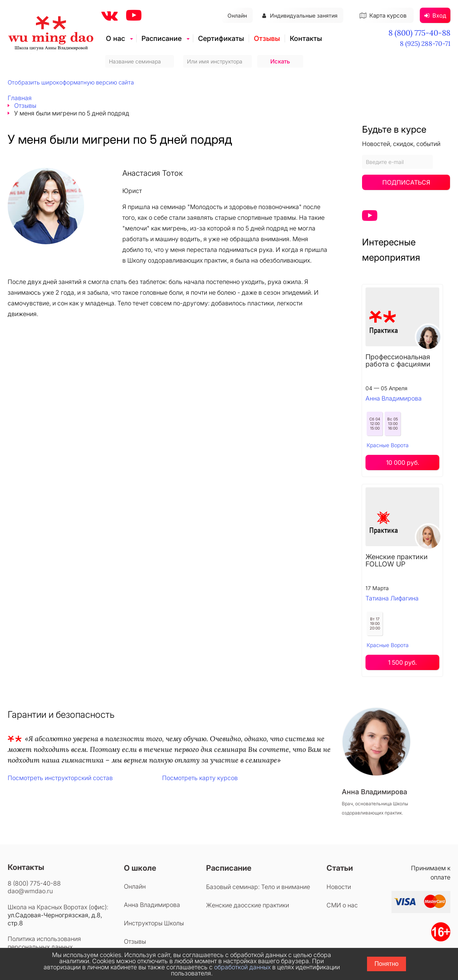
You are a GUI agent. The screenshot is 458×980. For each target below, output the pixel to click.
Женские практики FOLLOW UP (397, 560)
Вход (435, 15)
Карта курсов (383, 15)
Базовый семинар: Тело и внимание (258, 887)
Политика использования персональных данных (44, 943)
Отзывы (267, 38)
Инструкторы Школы (154, 923)
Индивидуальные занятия (300, 15)
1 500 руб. (402, 662)
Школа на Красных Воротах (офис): (58, 907)
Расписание (162, 38)
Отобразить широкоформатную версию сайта (71, 82)
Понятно (387, 964)
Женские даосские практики (248, 905)
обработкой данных (242, 967)
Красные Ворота (388, 445)
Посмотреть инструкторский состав (60, 778)
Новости (339, 887)
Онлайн (237, 15)
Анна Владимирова (394, 398)
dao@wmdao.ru (30, 891)
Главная (20, 98)
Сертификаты (221, 38)
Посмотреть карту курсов (200, 778)
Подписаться (406, 182)
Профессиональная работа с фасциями (398, 360)
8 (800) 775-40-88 (419, 33)
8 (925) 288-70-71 (425, 44)
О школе (140, 868)
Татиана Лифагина (392, 598)
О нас (115, 38)
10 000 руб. (403, 462)
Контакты (306, 38)
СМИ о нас (342, 905)
